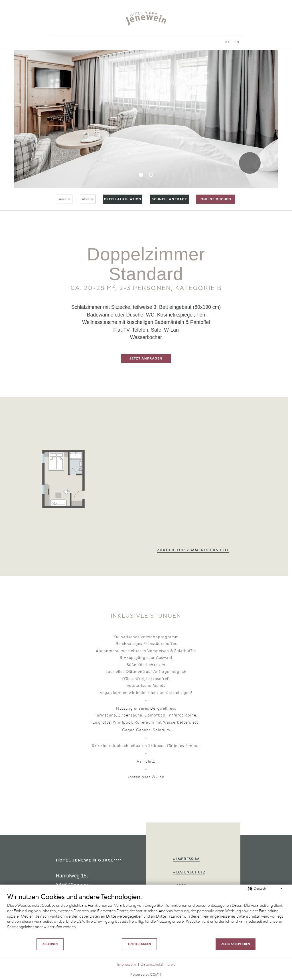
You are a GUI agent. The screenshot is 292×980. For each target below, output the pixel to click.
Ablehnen (50, 944)
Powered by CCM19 (146, 974)
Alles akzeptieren (236, 944)
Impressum (126, 964)
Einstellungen (139, 944)
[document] (146, 915)
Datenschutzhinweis (158, 964)
